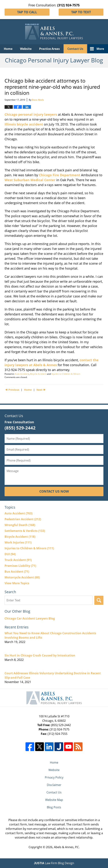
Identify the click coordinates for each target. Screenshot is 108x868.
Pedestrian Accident (23, 519)
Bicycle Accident (38, 374)
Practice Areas (49, 49)
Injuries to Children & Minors (66, 374)
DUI (10, 554)
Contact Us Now (54, 491)
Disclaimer (54, 785)
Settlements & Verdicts (25, 531)
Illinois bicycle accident (24, 124)
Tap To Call (27, 12)
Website (26, 49)
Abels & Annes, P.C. (67, 847)
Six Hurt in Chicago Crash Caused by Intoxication (40, 655)
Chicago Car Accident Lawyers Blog (30, 618)
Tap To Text (81, 12)
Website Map (54, 800)
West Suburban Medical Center (30, 180)
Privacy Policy (54, 777)
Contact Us (75, 49)
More (100, 49)
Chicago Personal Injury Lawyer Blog (54, 32)
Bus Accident (17, 572)
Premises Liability (20, 566)
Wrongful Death (20, 525)
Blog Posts (54, 807)
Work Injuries (18, 542)
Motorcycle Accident (22, 577)
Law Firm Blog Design (54, 863)
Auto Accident (22, 374)
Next (41, 389)
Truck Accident (18, 560)
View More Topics (17, 583)
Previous (12, 389)
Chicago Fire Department (60, 175)
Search (99, 600)
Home (8, 49)
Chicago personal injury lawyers (31, 114)
